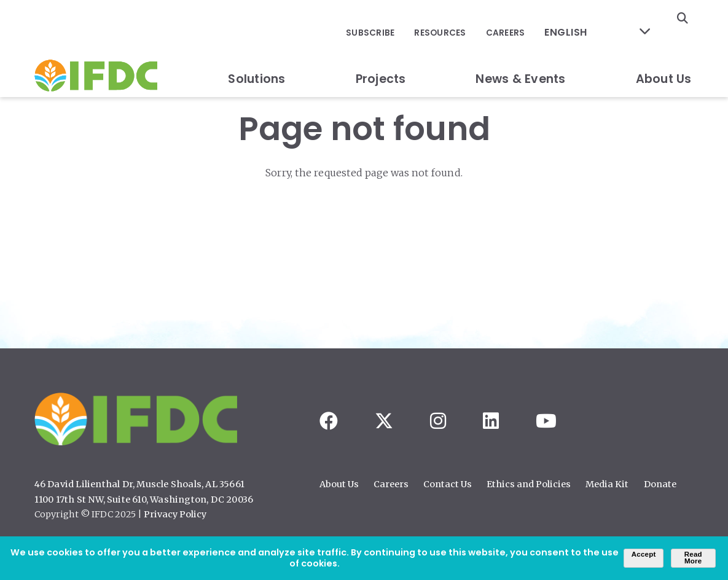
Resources (460, 19)
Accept (644, 554)
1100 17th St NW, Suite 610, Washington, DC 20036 (144, 500)
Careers (523, 19)
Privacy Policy (175, 514)
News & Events (520, 51)
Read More (693, 558)
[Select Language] (606, 19)
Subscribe (393, 19)
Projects (381, 51)
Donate (660, 484)
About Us (664, 51)
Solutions (256, 51)
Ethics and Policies (529, 484)
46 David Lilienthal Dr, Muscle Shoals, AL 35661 (139, 484)
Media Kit (607, 484)
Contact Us (448, 484)
